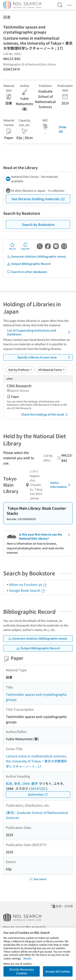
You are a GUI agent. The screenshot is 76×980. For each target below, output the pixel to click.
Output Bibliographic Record (29, 264)
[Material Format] (52, 370)
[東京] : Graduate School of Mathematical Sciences (37, 815)
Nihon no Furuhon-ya (28, 584)
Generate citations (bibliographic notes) (36, 256)
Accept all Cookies (58, 971)
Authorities (38, 794)
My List (12, 246)
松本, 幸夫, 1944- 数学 (22, 783)
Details (27, 958)
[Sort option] (20, 370)
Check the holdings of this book (45, 415)
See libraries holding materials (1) (38, 199)
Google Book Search (27, 590)
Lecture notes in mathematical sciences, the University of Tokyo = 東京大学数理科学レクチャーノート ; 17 (36, 761)
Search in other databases (27, 272)
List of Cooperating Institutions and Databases (39, 332)
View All (63, 129)
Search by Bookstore (38, 224)
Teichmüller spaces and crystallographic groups (36, 697)
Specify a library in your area (44, 357)
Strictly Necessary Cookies (22, 971)
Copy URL (25, 246)
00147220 (38, 788)
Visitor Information (61, 485)
